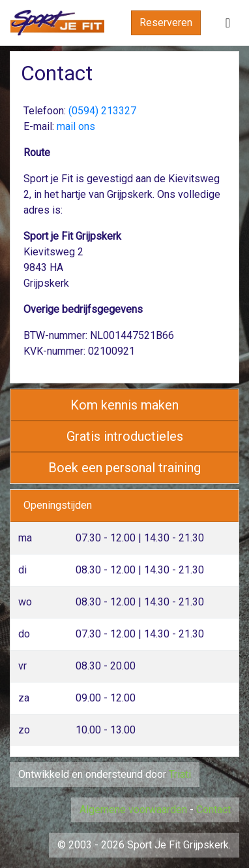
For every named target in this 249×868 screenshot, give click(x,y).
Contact (213, 810)
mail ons (76, 126)
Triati (180, 774)
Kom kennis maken (124, 405)
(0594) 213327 (102, 111)
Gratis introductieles (125, 436)
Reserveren (166, 23)
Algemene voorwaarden (133, 810)
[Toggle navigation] (228, 23)
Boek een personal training (124, 468)
